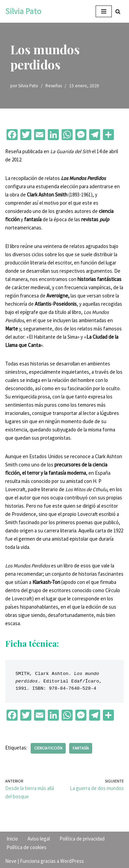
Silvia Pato (28, 86)
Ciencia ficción (48, 748)
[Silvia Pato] (23, 11)
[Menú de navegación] (104, 11)
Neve (11, 861)
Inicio (12, 839)
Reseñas (54, 86)
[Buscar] (118, 12)
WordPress (72, 861)
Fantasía (81, 748)
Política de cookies (26, 847)
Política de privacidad (82, 839)
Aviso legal (39, 839)
